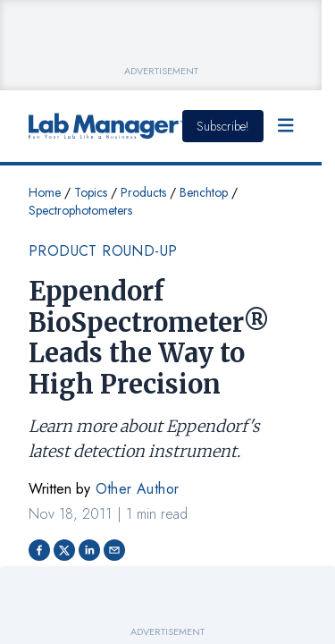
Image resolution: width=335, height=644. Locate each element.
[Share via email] (114, 550)
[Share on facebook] (39, 550)
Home (45, 192)
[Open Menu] (286, 126)
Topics (91, 192)
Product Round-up (103, 251)
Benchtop (204, 192)
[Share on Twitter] (64, 550)
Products (143, 192)
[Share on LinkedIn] (89, 550)
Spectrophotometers (80, 210)
